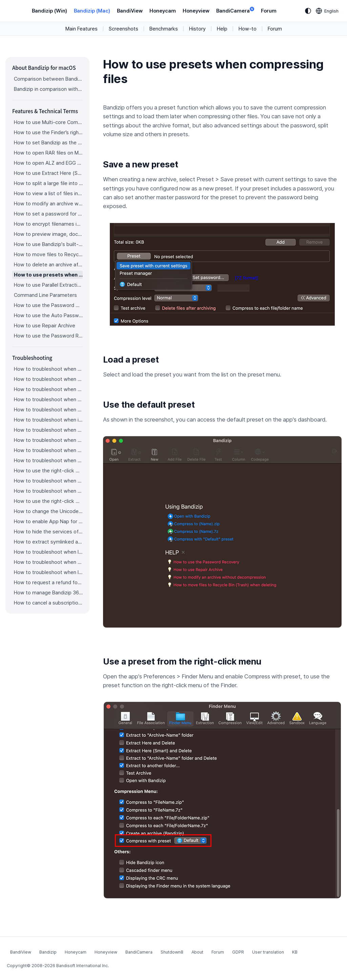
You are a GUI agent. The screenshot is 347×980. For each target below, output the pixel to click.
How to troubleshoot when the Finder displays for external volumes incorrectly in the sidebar (48, 440)
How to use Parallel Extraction (48, 285)
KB (295, 952)
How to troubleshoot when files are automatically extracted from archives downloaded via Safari (48, 461)
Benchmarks (164, 29)
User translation (268, 952)
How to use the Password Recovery (48, 336)
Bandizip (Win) (49, 11)
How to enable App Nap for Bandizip (48, 522)
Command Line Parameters (45, 295)
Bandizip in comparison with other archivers (48, 89)
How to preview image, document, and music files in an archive (48, 234)
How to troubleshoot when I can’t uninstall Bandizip (48, 552)
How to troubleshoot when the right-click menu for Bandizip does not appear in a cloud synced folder (48, 450)
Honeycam (163, 11)
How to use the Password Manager (48, 305)
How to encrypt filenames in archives (48, 224)
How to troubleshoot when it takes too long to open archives (48, 420)
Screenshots (124, 29)
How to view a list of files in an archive (48, 193)
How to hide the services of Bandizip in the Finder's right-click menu (48, 532)
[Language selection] (327, 11)
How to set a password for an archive (48, 214)
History (197, 29)
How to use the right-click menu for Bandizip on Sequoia (48, 501)
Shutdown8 (172, 952)
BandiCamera (235, 10)
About (197, 952)
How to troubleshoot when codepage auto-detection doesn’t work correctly (48, 369)
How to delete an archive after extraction (48, 265)
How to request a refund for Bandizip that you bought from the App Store (48, 583)
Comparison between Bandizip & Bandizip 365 (48, 79)
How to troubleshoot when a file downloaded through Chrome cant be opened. (48, 481)
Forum (269, 11)
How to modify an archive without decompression (48, 204)
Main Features (81, 29)
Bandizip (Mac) (92, 11)
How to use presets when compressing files (48, 275)
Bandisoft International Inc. (83, 966)
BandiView (130, 11)
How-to (248, 29)
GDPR (238, 952)
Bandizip (48, 952)
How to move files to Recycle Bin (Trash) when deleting (48, 254)
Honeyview (196, 11)
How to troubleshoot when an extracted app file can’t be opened (48, 410)
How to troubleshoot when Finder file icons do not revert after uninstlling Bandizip (48, 562)
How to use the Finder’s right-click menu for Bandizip (48, 132)
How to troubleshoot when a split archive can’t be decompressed (48, 389)
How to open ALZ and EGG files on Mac (48, 163)
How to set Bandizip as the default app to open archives (48, 143)
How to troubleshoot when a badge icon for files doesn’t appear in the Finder (48, 430)
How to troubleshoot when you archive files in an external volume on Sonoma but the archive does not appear (48, 491)
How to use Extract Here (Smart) (48, 173)
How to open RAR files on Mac (48, 153)
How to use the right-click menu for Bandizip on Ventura (48, 471)
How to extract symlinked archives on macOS (48, 542)
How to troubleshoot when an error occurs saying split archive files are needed (48, 400)
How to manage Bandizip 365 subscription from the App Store (48, 593)
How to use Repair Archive (45, 326)
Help (222, 29)
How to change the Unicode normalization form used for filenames (48, 511)
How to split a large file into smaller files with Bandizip (48, 183)
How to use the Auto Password (48, 315)
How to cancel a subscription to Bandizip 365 (48, 603)
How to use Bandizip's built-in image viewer (48, 244)
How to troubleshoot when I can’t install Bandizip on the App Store (48, 572)
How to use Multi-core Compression (48, 122)
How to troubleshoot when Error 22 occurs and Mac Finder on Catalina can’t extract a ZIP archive (48, 379)
